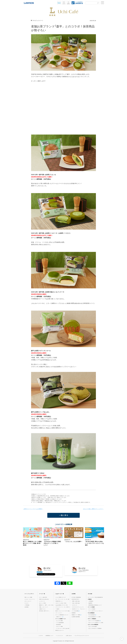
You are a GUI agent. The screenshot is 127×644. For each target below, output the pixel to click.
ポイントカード (28, 601)
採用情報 (74, 613)
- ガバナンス (74, 605)
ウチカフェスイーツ (38, 20)
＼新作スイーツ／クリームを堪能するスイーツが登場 (34, 509)
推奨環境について (50, 636)
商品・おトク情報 (28, 597)
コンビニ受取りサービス (61, 597)
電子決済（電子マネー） (44, 611)
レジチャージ (42, 601)
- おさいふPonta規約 (92, 626)
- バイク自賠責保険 (60, 623)
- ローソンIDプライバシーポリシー (95, 611)
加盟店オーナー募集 (76, 615)
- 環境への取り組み (76, 601)
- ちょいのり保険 (59, 621)
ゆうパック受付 (43, 603)
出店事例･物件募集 (76, 617)
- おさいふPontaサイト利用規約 (95, 628)
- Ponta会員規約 (92, 615)
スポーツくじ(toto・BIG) (61, 603)
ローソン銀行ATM (43, 597)
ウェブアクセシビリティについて (82, 636)
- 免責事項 (90, 603)
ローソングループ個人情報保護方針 (95, 597)
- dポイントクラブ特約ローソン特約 (96, 623)
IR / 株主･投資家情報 (76, 597)
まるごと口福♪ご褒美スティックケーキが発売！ (93, 509)
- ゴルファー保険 (59, 626)
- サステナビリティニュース (78, 607)
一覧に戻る (63, 515)
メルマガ (41, 636)
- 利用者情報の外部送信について (95, 605)
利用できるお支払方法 (44, 599)
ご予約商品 (27, 605)
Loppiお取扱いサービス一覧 (61, 605)
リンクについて (60, 636)
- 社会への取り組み (76, 603)
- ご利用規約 (91, 601)
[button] (102, 3)
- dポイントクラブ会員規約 (94, 621)
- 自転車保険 (58, 624)
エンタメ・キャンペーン (30, 599)
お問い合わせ (69, 636)
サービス (26, 603)
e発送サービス (42, 609)
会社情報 (26, 607)
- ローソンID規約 (92, 609)
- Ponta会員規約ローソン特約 (94, 617)
